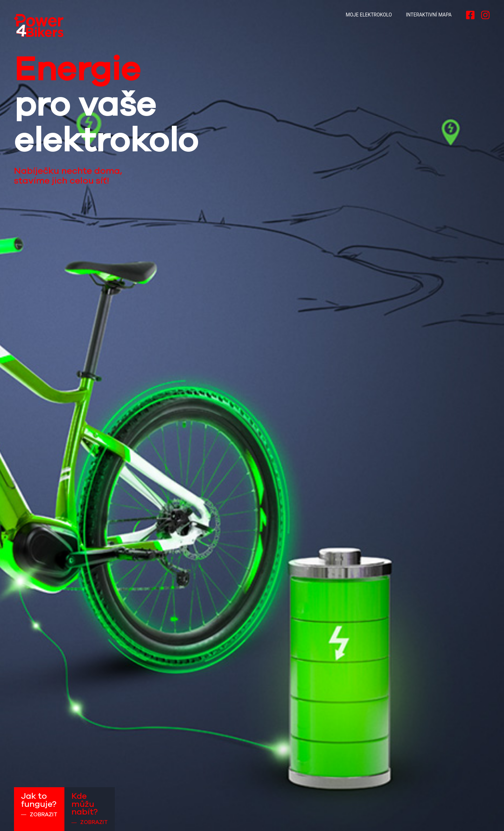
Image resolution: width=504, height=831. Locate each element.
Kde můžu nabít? (90, 809)
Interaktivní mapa (429, 15)
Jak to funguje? (39, 805)
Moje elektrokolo (369, 15)
